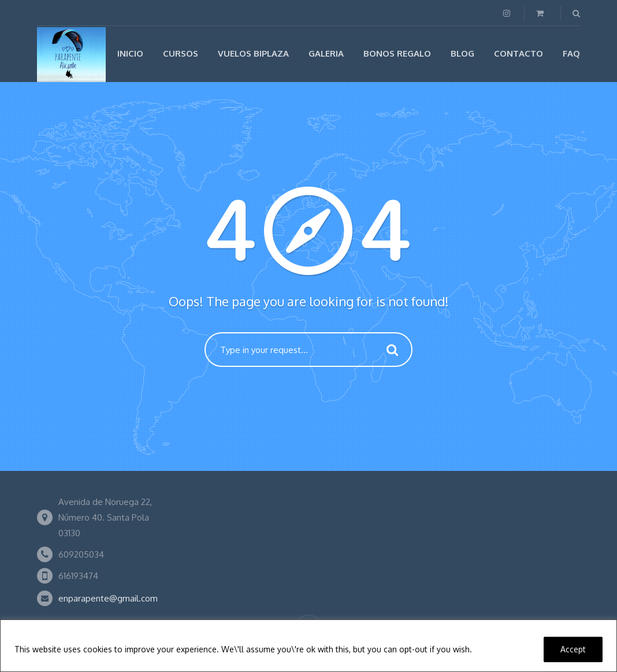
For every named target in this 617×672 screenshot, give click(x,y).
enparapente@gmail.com (108, 598)
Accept (573, 649)
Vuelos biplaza (253, 53)
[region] (308, 646)
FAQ (571, 53)
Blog (462, 53)
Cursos (181, 53)
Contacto (518, 53)
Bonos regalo (397, 53)
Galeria (326, 53)
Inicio (130, 53)
